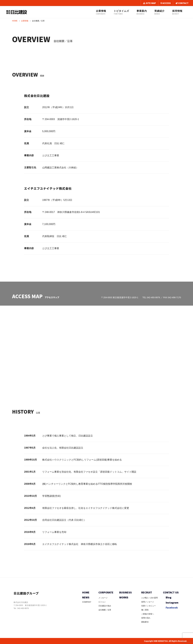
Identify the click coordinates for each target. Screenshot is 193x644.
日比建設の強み (105, 606)
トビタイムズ (121, 12)
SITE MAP (149, 3)
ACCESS (166, 3)
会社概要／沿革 (105, 610)
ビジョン (102, 602)
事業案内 (142, 12)
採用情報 (177, 12)
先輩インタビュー (149, 606)
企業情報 (101, 12)
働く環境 (145, 610)
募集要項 (145, 622)
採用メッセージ (148, 602)
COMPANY (87, 602)
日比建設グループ (27, 593)
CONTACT (182, 3)
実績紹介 (160, 12)
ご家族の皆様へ (148, 614)
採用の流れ (146, 618)
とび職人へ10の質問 (149, 598)
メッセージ (103, 598)
